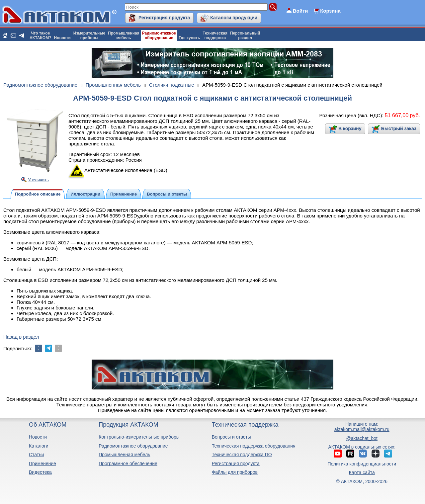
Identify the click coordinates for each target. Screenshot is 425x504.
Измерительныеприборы (89, 36)
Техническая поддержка (245, 425)
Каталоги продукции (234, 18)
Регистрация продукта (164, 18)
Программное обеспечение (128, 463)
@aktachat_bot (362, 438)
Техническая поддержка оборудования (254, 446)
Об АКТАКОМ (48, 425)
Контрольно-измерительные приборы (139, 437)
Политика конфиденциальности (362, 464)
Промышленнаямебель (124, 36)
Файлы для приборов (235, 472)
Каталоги (39, 446)
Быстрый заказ (399, 128)
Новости (62, 38)
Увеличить (38, 180)
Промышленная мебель (124, 455)
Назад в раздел (21, 337)
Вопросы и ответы (231, 437)
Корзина (330, 11)
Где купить (189, 38)
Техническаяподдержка (215, 36)
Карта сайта (362, 472)
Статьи (36, 455)
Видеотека (40, 472)
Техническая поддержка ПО (242, 455)
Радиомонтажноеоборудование (159, 36)
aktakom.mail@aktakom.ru (362, 429)
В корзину (350, 128)
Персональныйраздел (245, 36)
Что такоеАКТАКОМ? (41, 36)
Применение (42, 463)
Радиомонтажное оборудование (133, 446)
